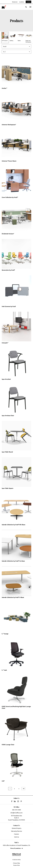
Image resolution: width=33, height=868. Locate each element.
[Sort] (16, 52)
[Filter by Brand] (16, 46)
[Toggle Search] (26, 7)
